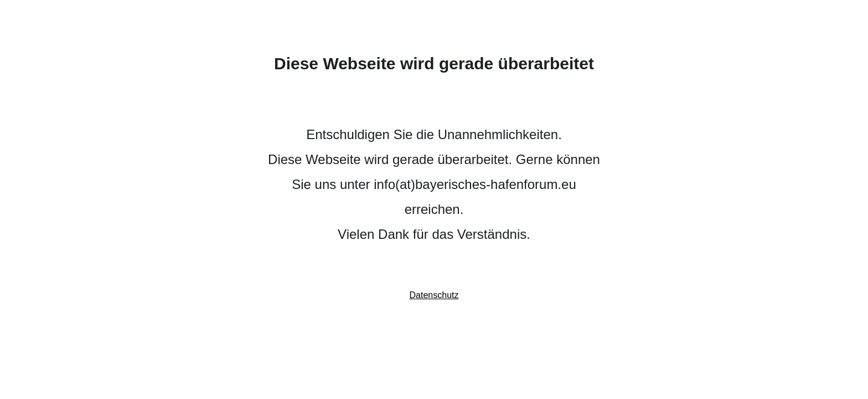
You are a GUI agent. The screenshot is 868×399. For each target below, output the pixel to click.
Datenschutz (434, 295)
